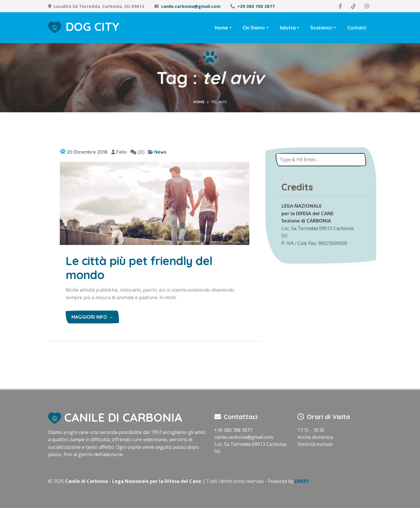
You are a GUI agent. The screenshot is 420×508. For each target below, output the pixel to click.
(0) (137, 152)
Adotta (288, 28)
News (160, 152)
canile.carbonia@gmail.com (191, 6)
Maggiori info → (92, 317)
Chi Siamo (254, 28)
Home (221, 28)
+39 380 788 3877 (256, 6)
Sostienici (321, 28)
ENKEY (302, 481)
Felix (119, 152)
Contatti (357, 28)
